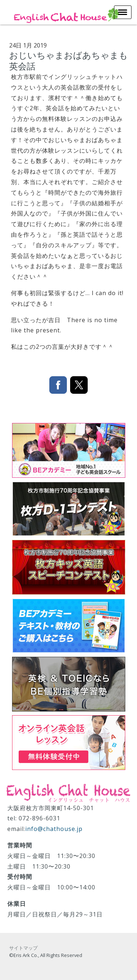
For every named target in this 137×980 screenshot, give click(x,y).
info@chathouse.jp (54, 829)
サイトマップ (23, 948)
